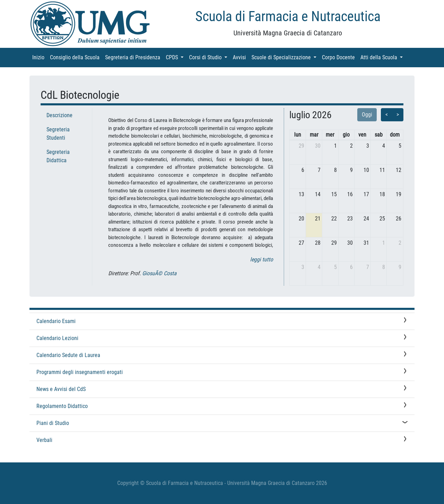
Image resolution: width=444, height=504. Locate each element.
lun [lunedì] (298, 135)
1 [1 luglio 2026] (335, 146)
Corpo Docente (340, 57)
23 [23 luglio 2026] (350, 219)
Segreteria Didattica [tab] (58, 156)
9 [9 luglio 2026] (351, 170)
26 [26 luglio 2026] (399, 219)
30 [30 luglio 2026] (350, 243)
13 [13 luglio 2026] (301, 194)
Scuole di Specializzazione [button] (285, 57)
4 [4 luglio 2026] (384, 146)
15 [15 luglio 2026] (334, 194)
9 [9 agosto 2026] (400, 267)
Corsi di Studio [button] (210, 57)
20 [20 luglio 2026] (301, 219)
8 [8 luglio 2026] (335, 170)
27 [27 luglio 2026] (301, 243)
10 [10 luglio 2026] (366, 170)
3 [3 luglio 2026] (368, 146)
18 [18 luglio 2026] (382, 194)
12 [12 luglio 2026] (399, 170)
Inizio (40, 57)
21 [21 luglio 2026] (318, 219)
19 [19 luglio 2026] (399, 194)
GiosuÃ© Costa (159, 273)
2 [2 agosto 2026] (400, 243)
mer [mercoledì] (330, 135)
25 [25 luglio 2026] (382, 219)
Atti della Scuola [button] (383, 57)
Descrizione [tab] (59, 115)
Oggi (367, 115)
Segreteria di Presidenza (134, 57)
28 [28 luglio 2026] (318, 243)
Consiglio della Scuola (76, 57)
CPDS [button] (176, 57)
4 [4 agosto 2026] (319, 267)
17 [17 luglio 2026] (366, 194)
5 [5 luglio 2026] (400, 146)
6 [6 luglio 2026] (303, 170)
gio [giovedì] (346, 135)
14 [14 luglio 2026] (318, 194)
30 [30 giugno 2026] (318, 146)
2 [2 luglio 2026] (351, 146)
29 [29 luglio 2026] (334, 243)
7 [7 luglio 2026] (319, 170)
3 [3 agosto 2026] (303, 267)
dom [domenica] (395, 135)
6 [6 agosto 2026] (351, 267)
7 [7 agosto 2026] (368, 267)
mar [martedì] (314, 135)
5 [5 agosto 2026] (335, 267)
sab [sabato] (379, 135)
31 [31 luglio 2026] (366, 243)
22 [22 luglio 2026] (334, 219)
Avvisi (241, 57)
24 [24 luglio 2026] (366, 219)
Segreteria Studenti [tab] (58, 134)
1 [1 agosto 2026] (384, 243)
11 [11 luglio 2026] (382, 170)
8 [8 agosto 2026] (384, 267)
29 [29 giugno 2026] (301, 146)
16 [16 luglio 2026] (350, 194)
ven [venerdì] (362, 135)
